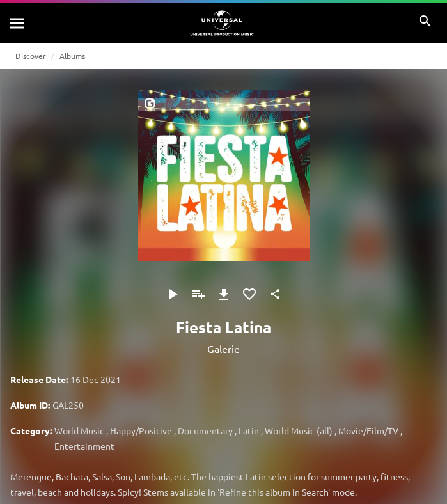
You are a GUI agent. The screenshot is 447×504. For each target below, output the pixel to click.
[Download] (224, 294)
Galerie (224, 349)
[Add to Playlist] (198, 294)
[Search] (18, 23)
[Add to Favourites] (249, 294)
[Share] (275, 294)
